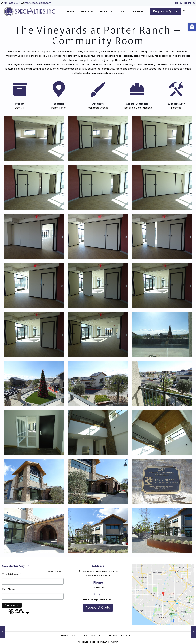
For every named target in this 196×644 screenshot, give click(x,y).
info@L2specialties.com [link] (38, 3)
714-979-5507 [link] (12, 3)
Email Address (12, 604)
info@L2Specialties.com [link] (98, 630)
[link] (192, 27)
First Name (9, 619)
